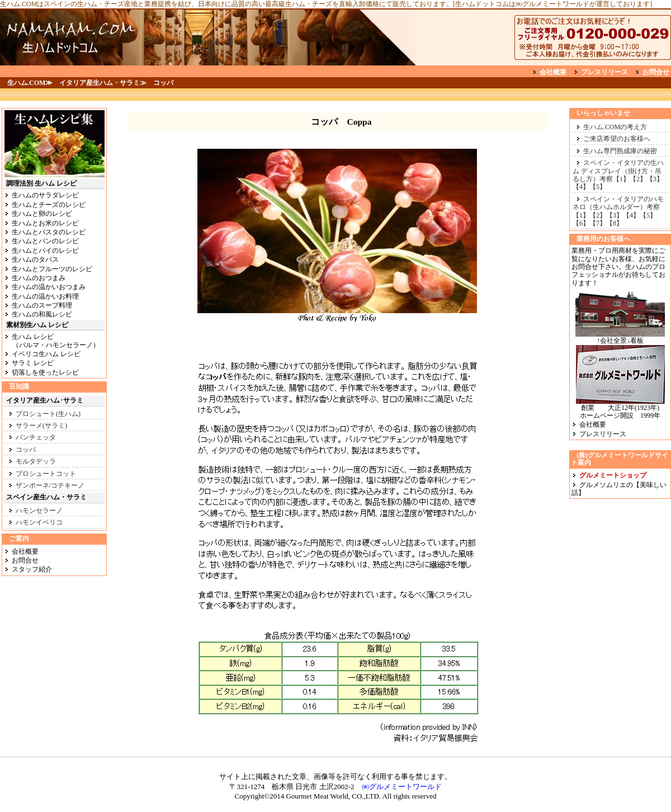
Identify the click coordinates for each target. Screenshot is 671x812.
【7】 (598, 223)
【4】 (581, 187)
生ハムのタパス (35, 259)
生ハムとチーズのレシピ (49, 205)
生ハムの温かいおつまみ (49, 287)
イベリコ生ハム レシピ (46, 354)
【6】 (581, 223)
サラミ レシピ (33, 363)
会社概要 (553, 72)
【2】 (638, 179)
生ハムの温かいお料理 (45, 296)
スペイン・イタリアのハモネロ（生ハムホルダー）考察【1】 (618, 207)
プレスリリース (604, 72)
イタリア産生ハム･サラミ (45, 400)
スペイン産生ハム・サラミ (46, 497)
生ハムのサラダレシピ (45, 195)
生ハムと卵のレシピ (42, 214)
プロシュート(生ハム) (48, 414)
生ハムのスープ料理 (42, 305)
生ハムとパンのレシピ (45, 241)
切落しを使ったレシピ (45, 372)
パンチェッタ (36, 437)
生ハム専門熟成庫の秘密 (620, 151)
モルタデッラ (36, 461)
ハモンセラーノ (39, 511)
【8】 (615, 223)
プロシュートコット (46, 474)
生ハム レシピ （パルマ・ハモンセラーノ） (52, 341)
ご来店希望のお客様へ (617, 139)
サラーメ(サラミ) (41, 426)
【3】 (655, 179)
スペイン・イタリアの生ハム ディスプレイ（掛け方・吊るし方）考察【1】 (618, 171)
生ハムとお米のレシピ (45, 223)
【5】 (598, 187)
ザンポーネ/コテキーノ (50, 485)
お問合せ (656, 72)
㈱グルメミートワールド (398, 787)
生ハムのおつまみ (39, 278)
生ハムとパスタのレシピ (49, 232)
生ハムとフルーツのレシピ (52, 269)
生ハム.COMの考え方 (615, 127)
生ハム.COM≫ (30, 83)
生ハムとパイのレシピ (45, 251)
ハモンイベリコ (39, 522)
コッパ (26, 450)
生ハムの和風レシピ (42, 314)
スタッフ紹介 (32, 569)
